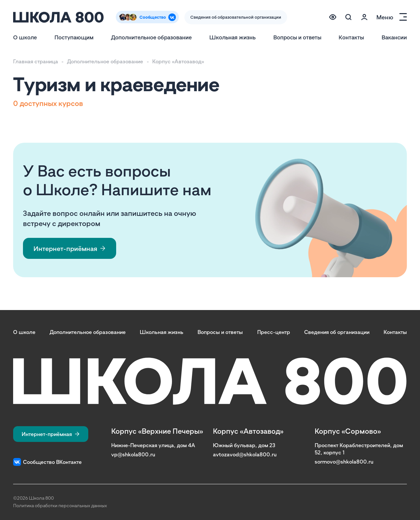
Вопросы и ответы (297, 37)
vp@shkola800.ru (133, 454)
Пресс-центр (274, 332)
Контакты (351, 37)
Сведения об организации (337, 332)
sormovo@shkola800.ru (344, 462)
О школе (25, 37)
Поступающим (74, 37)
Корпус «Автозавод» (178, 61)
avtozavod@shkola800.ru (245, 454)
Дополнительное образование (151, 37)
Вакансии (394, 37)
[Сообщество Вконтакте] (147, 17)
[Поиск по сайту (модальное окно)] (348, 17)
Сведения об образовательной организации (236, 17)
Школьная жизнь (232, 37)
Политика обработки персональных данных (60, 505)
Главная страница (36, 61)
